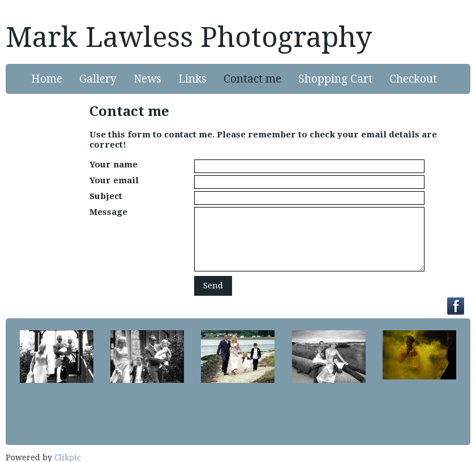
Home (47, 79)
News (147, 79)
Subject (106, 196)
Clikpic (68, 457)
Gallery (98, 79)
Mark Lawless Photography (189, 37)
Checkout (413, 79)
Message (108, 212)
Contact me (252, 79)
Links (192, 79)
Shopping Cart (335, 79)
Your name (113, 165)
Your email (114, 180)
